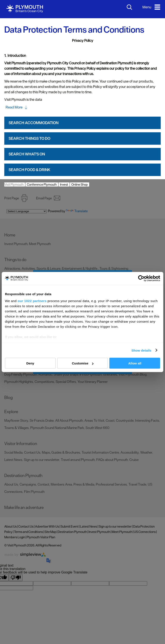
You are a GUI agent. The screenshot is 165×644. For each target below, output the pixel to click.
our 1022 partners (32, 301)
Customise (83, 363)
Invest (64, 184)
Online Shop (79, 184)
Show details (141, 350)
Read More (14, 107)
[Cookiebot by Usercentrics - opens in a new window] (141, 278)
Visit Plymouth (14, 184)
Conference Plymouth (42, 184)
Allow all (135, 363)
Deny (30, 363)
